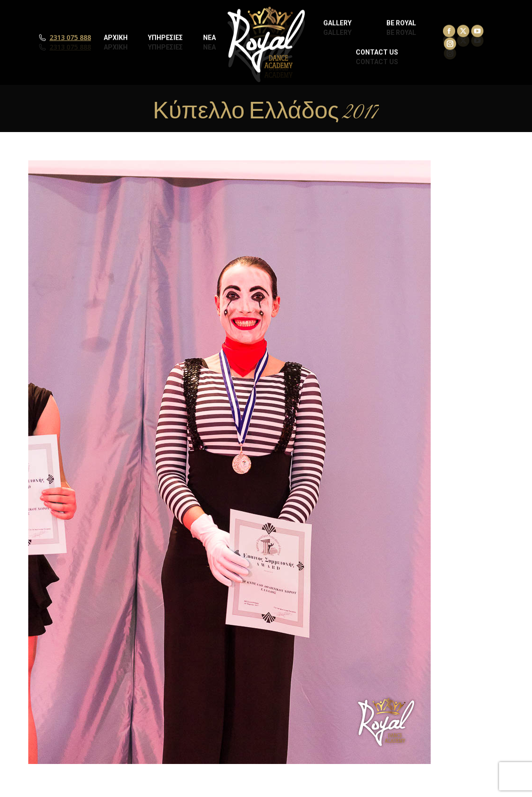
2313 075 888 (70, 47)
